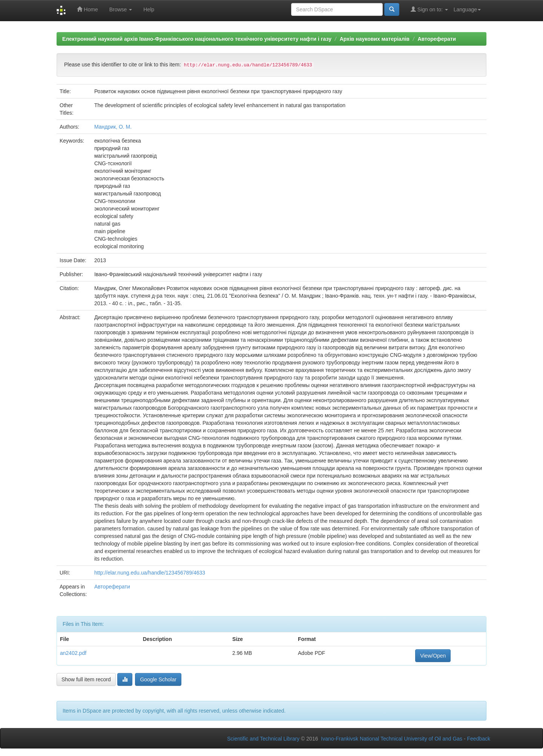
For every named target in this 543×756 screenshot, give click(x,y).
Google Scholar (158, 679)
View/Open (433, 656)
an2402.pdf (73, 653)
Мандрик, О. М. (113, 127)
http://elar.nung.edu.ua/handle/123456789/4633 (150, 573)
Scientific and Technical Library (263, 739)
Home (87, 9)
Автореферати (437, 39)
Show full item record (86, 679)
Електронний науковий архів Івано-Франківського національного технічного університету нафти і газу (197, 39)
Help (149, 9)
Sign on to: (429, 9)
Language (467, 9)
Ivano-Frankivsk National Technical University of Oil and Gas (392, 739)
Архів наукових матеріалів (375, 39)
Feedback (479, 739)
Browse (121, 9)
